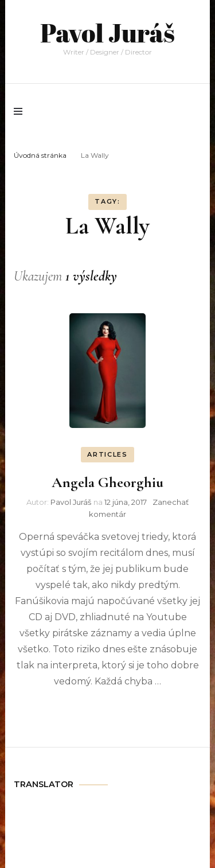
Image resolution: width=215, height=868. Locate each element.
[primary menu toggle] (21, 111)
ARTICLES (107, 454)
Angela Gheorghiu (107, 482)
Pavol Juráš (107, 32)
